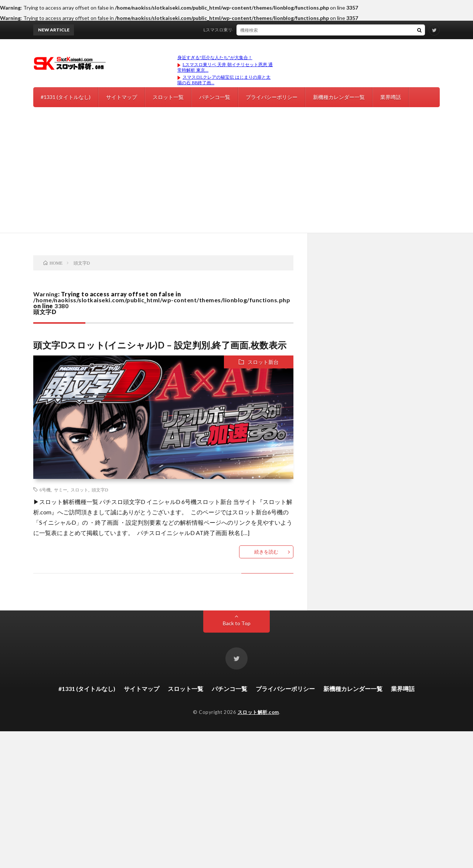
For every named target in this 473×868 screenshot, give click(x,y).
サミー (61, 490)
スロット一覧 (168, 97)
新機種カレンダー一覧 (339, 97)
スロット (79, 490)
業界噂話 (391, 97)
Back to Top (237, 623)
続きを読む (266, 552)
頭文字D (100, 490)
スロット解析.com (258, 712)
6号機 (45, 490)
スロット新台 (263, 362)
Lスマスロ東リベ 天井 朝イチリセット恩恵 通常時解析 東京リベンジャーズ (282, 30)
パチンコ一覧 (215, 97)
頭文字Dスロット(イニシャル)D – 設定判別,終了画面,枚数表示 (160, 345)
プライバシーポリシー (272, 97)
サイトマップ (122, 97)
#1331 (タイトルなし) (66, 97)
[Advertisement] (236, 177)
